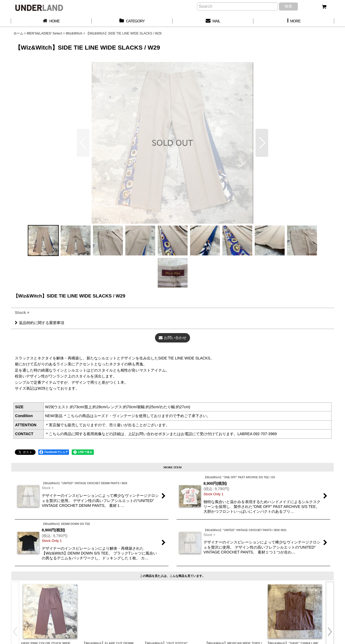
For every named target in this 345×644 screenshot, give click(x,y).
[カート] (324, 7)
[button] (294, 21)
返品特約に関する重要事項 (39, 323)
